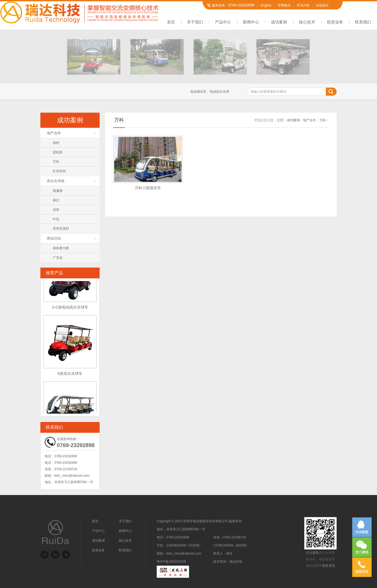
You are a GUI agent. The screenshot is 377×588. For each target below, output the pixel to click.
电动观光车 (327, 559)
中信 (56, 219)
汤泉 (56, 210)
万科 (56, 162)
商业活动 (54, 238)
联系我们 (363, 22)
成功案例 (279, 22)
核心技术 (307, 22)
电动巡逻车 (314, 566)
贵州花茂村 (61, 229)
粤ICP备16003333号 (171, 562)
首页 (171, 22)
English (266, 5)
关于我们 (195, 22)
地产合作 (54, 133)
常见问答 (303, 5)
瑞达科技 (236, 562)
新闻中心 (251, 22)
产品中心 (223, 22)
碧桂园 (58, 152)
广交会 (58, 258)
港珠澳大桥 (61, 248)
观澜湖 (58, 191)
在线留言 (322, 5)
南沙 (56, 200)
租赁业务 (335, 22)
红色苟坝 (59, 171)
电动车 (311, 559)
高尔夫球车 (327, 553)
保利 (56, 143)
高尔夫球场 (56, 181)
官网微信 (284, 5)
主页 (280, 120)
